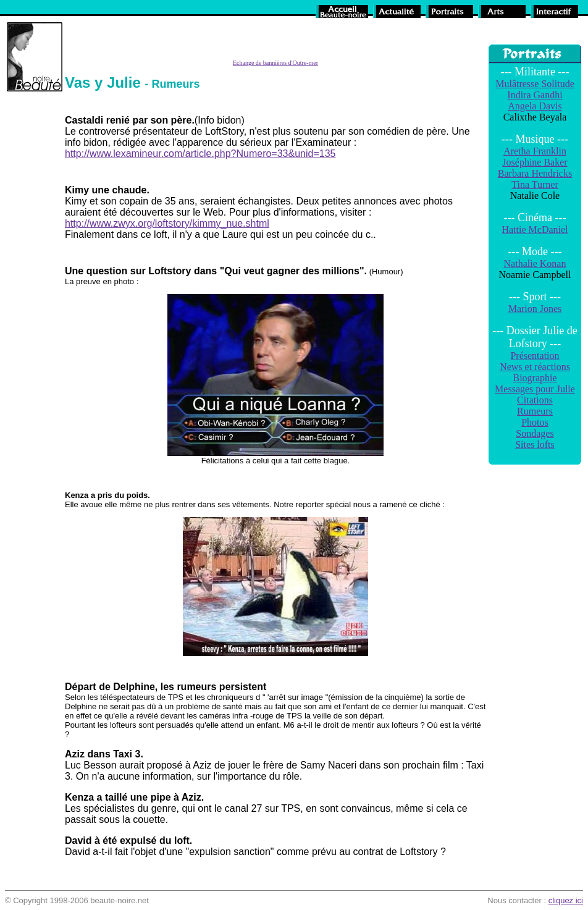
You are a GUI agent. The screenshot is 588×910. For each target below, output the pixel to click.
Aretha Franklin (535, 151)
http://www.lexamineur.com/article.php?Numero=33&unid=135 (200, 154)
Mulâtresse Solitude (535, 84)
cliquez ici (566, 900)
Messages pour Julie (535, 389)
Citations (535, 400)
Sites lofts (535, 444)
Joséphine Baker (535, 162)
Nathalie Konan (535, 263)
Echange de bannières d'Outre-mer (275, 63)
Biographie (535, 378)
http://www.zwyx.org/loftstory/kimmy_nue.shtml (167, 223)
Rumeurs (535, 411)
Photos (535, 422)
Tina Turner (535, 184)
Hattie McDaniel (535, 230)
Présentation (535, 356)
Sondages (535, 433)
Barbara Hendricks (535, 173)
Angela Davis (535, 106)
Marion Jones (535, 309)
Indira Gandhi (535, 95)
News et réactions (535, 367)
